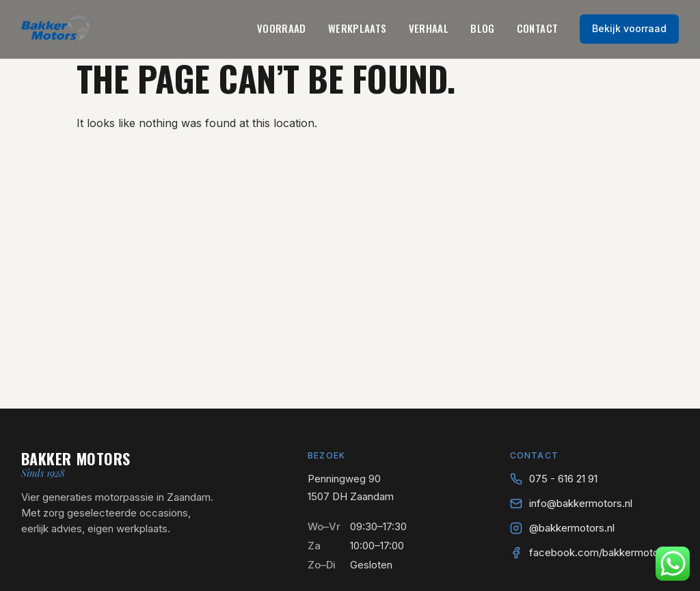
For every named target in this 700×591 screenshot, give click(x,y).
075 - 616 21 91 (563, 479)
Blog (483, 28)
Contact (538, 28)
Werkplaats (358, 28)
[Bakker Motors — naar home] (56, 29)
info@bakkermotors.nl (581, 503)
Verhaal (429, 28)
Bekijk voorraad (629, 28)
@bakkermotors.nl (572, 528)
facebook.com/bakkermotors (598, 552)
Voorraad (282, 28)
